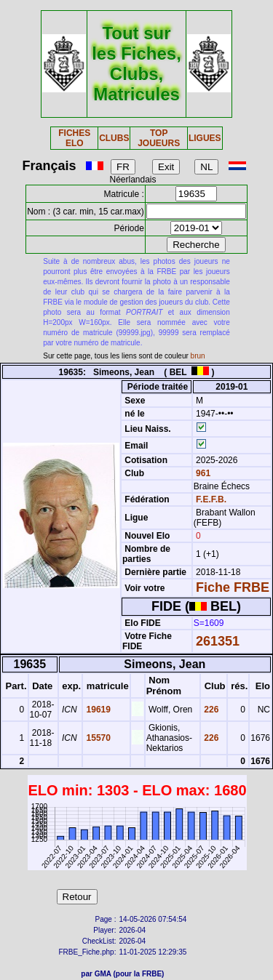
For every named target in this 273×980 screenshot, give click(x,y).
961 (202, 473)
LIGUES (205, 138)
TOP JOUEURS (159, 138)
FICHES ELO (74, 138)
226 (210, 710)
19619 (97, 710)
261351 (218, 641)
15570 (97, 738)
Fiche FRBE (233, 587)
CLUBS (114, 138)
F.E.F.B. (211, 499)
